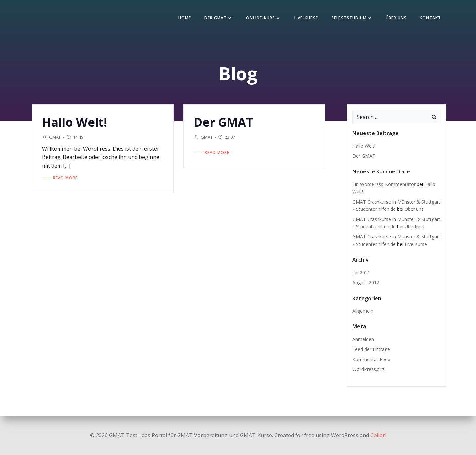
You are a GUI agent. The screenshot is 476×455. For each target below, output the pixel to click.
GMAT (51, 137)
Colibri (378, 435)
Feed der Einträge (371, 349)
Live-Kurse (306, 18)
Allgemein (363, 311)
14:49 (75, 137)
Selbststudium (352, 18)
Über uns (396, 18)
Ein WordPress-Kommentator (384, 184)
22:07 (226, 137)
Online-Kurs (263, 18)
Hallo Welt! (364, 146)
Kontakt (430, 18)
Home (185, 18)
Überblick (414, 227)
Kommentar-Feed (371, 359)
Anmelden (363, 339)
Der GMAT (218, 18)
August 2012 (366, 282)
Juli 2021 (361, 272)
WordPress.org (368, 369)
